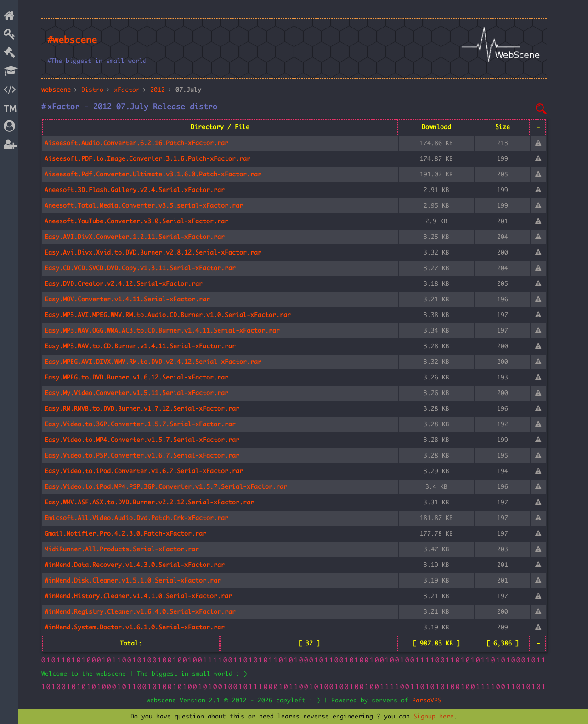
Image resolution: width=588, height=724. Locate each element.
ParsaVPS (427, 701)
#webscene (72, 40)
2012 (158, 90)
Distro (92, 90)
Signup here (434, 717)
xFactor (127, 90)
